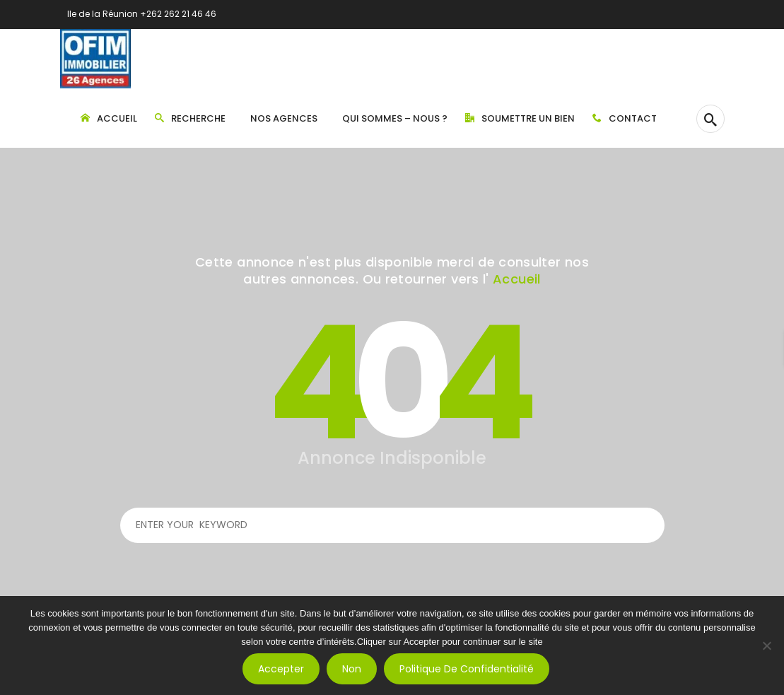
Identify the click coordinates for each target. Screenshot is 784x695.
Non (352, 669)
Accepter (281, 669)
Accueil (517, 279)
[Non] (766, 646)
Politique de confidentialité (467, 669)
